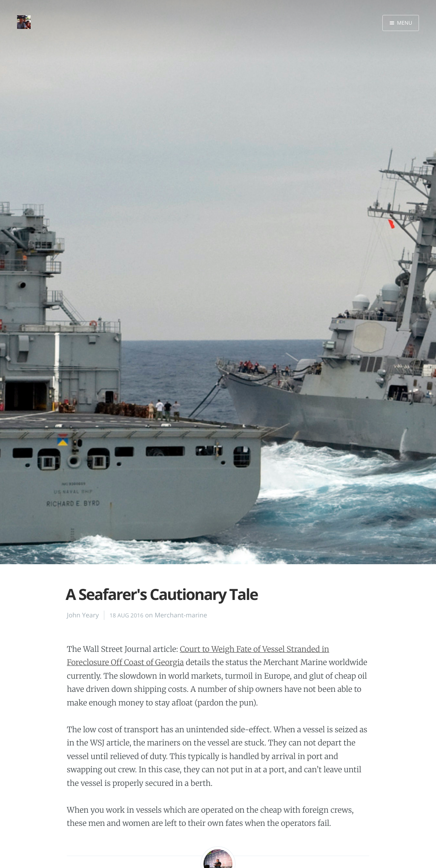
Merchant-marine (181, 615)
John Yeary (83, 615)
